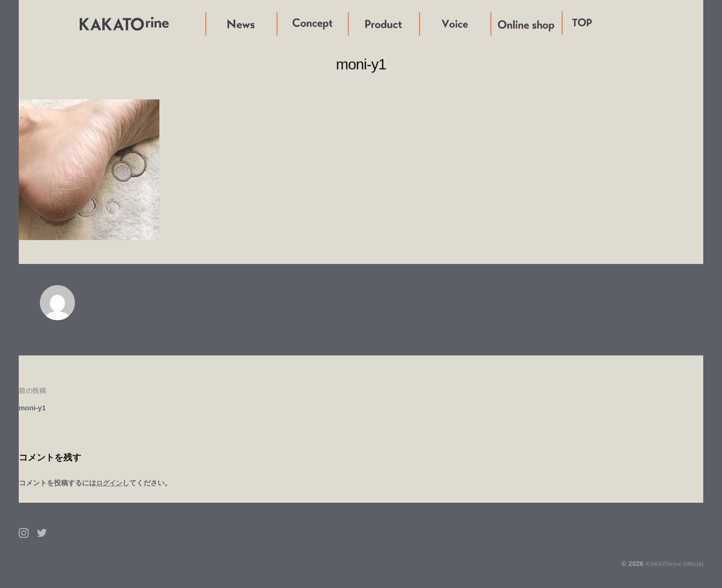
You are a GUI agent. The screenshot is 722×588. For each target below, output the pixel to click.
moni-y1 (34, 408)
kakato (102, 302)
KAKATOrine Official (670, 564)
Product (362, 24)
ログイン (110, 483)
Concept (292, 24)
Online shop (512, 24)
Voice (429, 24)
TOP (582, 23)
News (216, 24)
